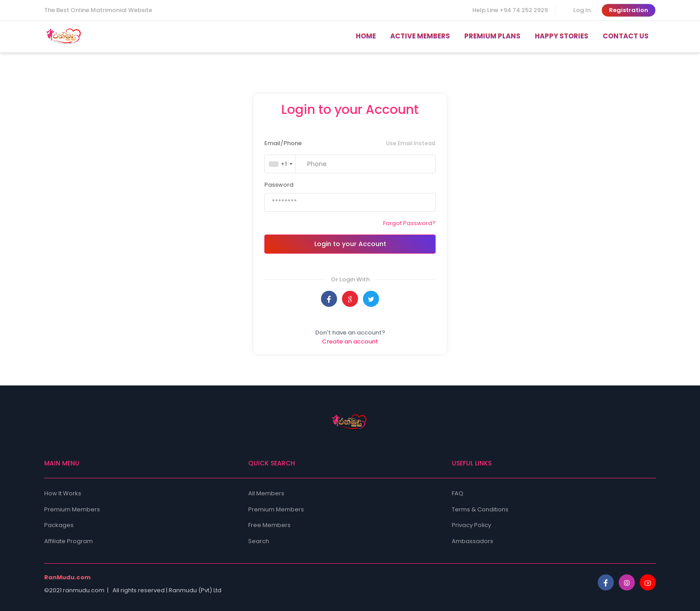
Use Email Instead (411, 143)
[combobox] (281, 164)
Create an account (350, 341)
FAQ (458, 493)
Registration (629, 10)
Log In (582, 10)
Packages (59, 525)
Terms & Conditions (480, 509)
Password (279, 185)
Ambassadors (473, 541)
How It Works (63, 493)
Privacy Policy (471, 525)
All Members (266, 493)
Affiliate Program (69, 541)
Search (259, 541)
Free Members (269, 525)
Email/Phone (283, 143)
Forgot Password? (409, 223)
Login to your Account (350, 244)
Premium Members (72, 509)
